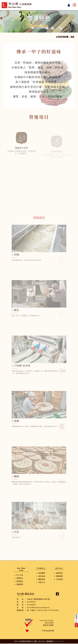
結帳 (76, 625)
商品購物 (41, 573)
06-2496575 (31, 602)
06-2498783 (31, 605)
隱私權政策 (50, 642)
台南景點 (59, 579)
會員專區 (41, 576)
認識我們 (19, 585)
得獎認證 (19, 582)
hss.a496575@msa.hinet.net (38, 608)
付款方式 (41, 582)
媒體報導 (59, 576)
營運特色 (19, 579)
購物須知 (41, 579)
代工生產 (19, 575)
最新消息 (59, 573)
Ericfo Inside (59, 642)
